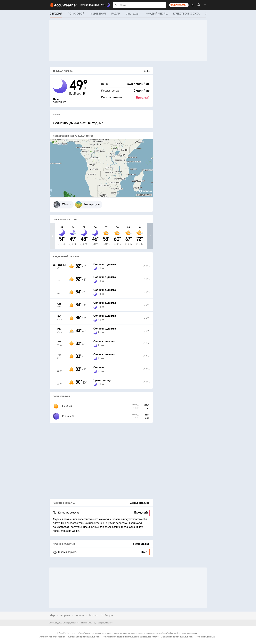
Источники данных (205, 637)
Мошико (94, 616)
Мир (52, 616)
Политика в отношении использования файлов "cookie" (131, 637)
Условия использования (52, 637)
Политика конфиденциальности (84, 637)
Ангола (80, 616)
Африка (65, 616)
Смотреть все (141, 544)
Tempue (109, 616)
